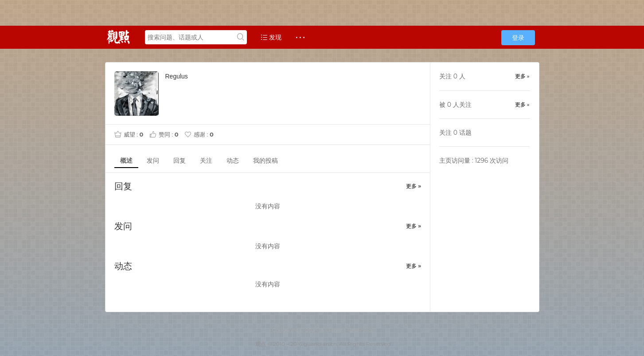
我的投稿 (265, 160)
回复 (180, 160)
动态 (233, 160)
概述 (126, 160)
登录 (518, 38)
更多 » (414, 186)
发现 (271, 37)
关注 (206, 160)
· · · (300, 37)
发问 (153, 160)
